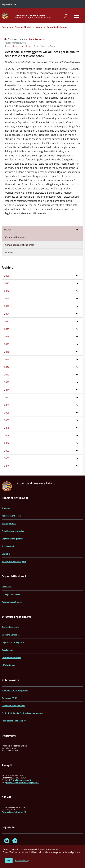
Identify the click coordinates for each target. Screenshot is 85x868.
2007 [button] (7, 420)
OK (9, 861)
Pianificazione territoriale (13, 531)
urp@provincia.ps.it (22, 780)
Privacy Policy (22, 860)
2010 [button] (7, 397)
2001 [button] (7, 466)
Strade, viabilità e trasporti (14, 561)
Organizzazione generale (13, 539)
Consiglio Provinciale (11, 594)
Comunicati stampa (57, 27)
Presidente (7, 587)
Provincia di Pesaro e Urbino (31, 16)
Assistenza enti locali (11, 516)
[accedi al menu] (76, 16)
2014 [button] (7, 367)
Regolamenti (7, 650)
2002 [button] (7, 458)
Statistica (6, 554)
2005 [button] (7, 435)
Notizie (9, 252)
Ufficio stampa (8, 665)
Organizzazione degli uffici (14, 642)
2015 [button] (7, 359)
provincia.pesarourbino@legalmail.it (23, 782)
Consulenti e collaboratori (13, 705)
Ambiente (6, 508)
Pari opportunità (9, 523)
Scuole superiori (9, 546)
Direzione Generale (10, 635)
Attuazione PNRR (9, 698)
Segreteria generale (10, 627)
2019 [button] (7, 329)
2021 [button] (7, 314)
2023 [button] (7, 299)
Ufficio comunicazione (12, 657)
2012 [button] (7, 382)
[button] (77, 230)
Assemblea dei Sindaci (12, 602)
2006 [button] (7, 428)
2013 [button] (7, 375)
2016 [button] (7, 352)
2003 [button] (7, 451)
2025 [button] (7, 283)
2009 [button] (7, 405)
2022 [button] (7, 306)
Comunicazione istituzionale (20, 245)
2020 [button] (7, 321)
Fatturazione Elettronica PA (14, 721)
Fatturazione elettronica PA (14, 812)
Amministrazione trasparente (15, 690)
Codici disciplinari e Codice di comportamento (22, 713)
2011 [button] (7, 390)
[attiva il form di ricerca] (66, 16)
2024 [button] (7, 291)
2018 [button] (7, 337)
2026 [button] (7, 276)
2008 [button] (7, 413)
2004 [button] (7, 443)
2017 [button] (7, 344)
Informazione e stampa (22, 46)
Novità (39, 27)
